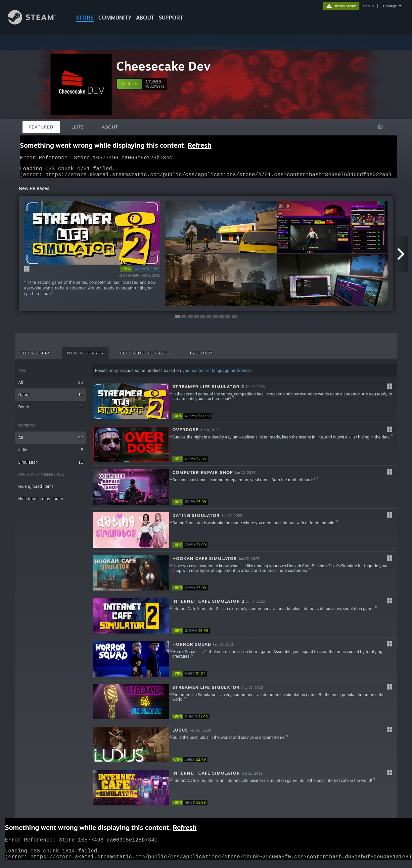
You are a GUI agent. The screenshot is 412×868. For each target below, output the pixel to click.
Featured (41, 127)
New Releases (85, 357)
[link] (140, 273)
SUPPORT (171, 18)
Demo (51, 411)
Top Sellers (35, 357)
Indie (51, 454)
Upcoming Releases (145, 357)
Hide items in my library (41, 503)
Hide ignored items (36, 490)
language (389, 6)
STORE (85, 18)
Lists (78, 127)
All (51, 386)
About (145, 18)
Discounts (200, 357)
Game (51, 399)
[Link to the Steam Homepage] (37, 23)
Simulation (51, 466)
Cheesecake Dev (163, 66)
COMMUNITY (115, 18)
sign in (368, 6)
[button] (130, 84)
